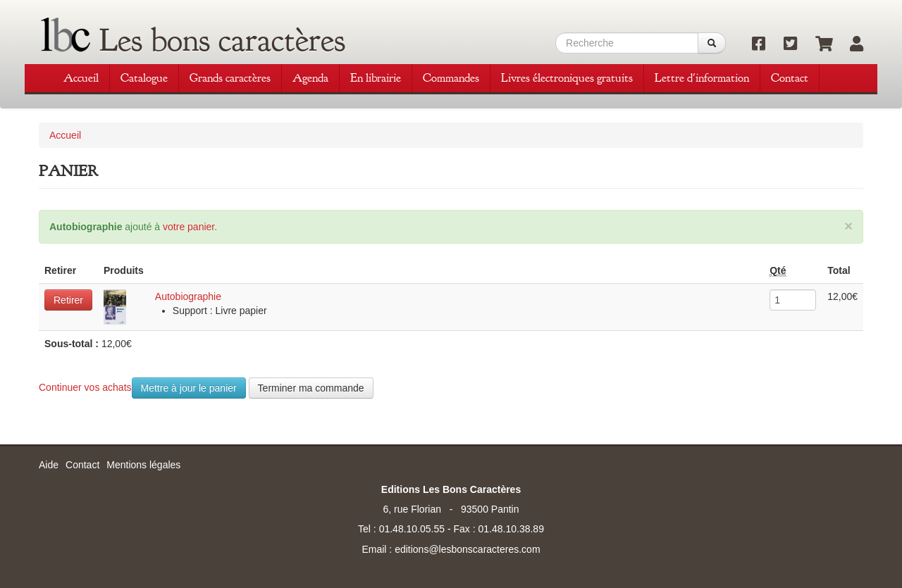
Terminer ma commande (311, 388)
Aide (49, 465)
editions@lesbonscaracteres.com (467, 549)
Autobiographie (188, 296)
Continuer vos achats (85, 387)
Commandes (451, 78)
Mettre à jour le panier (189, 388)
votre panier (189, 227)
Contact (790, 78)
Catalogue (144, 78)
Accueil (81, 78)
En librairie (376, 78)
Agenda (310, 78)
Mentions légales (143, 465)
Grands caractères (230, 78)
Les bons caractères (222, 40)
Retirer (68, 300)
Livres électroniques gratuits (567, 78)
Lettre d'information (702, 78)
